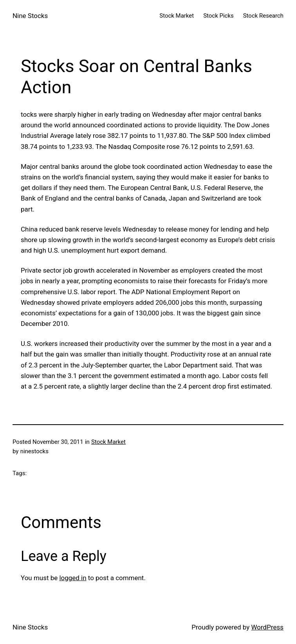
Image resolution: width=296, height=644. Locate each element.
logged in (73, 578)
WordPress (267, 627)
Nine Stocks (30, 16)
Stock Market (108, 442)
